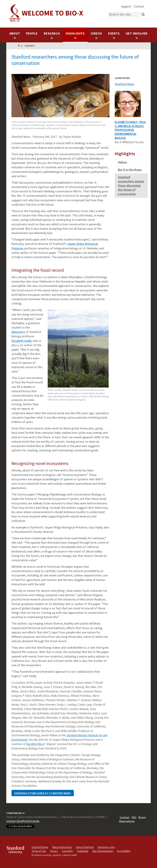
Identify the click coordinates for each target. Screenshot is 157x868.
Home (19, 46)
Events (114, 35)
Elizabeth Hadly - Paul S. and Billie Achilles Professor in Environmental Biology (130, 130)
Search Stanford (85, 847)
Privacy (54, 851)
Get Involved (137, 35)
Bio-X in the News (130, 170)
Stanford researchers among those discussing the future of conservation (131, 185)
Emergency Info (106, 847)
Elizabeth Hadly (21, 341)
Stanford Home (40, 847)
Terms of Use (39, 851)
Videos (96, 35)
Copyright (67, 851)
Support (126, 6)
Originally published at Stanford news (43, 793)
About (15, 35)
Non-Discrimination (103, 851)
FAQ (134, 817)
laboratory (18, 332)
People (32, 33)
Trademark (83, 851)
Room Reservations (132, 819)
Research (52, 35)
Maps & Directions (62, 847)
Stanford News (125, 84)
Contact (139, 6)
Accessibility (124, 851)
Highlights (75, 35)
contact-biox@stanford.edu (23, 821)
